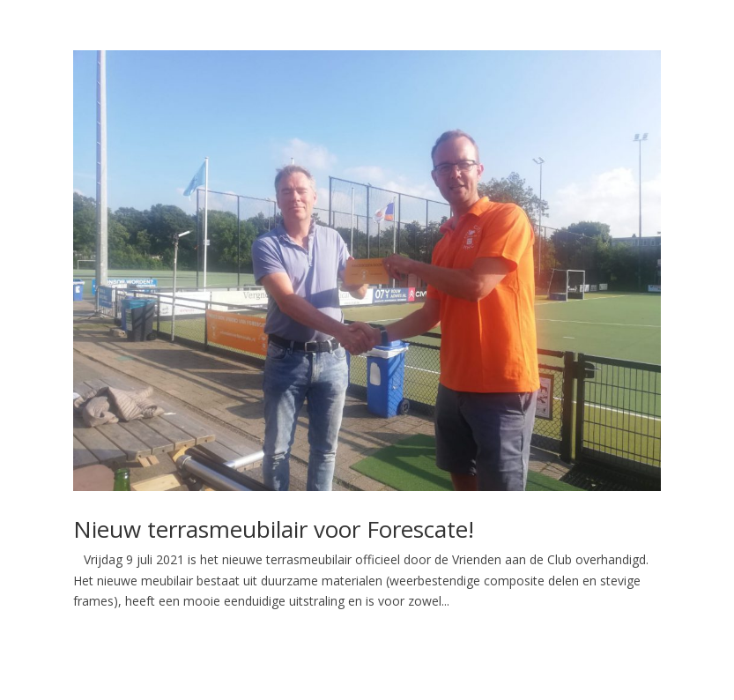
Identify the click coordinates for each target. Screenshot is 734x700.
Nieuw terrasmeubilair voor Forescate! (274, 529)
